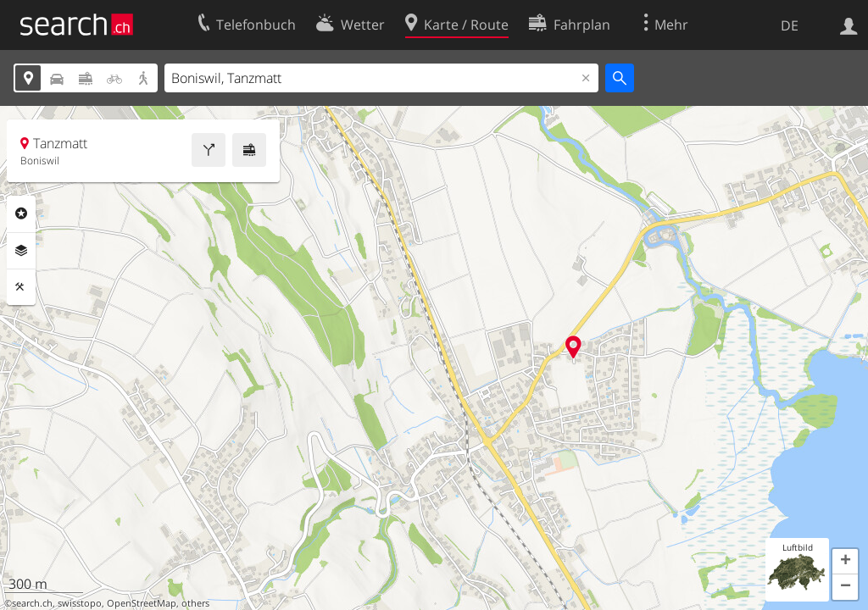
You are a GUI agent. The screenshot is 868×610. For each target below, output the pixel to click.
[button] (845, 562)
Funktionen (21, 287)
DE (790, 25)
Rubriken (21, 213)
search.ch (32, 603)
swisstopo (80, 603)
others (195, 603)
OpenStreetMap (142, 603)
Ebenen (21, 251)
